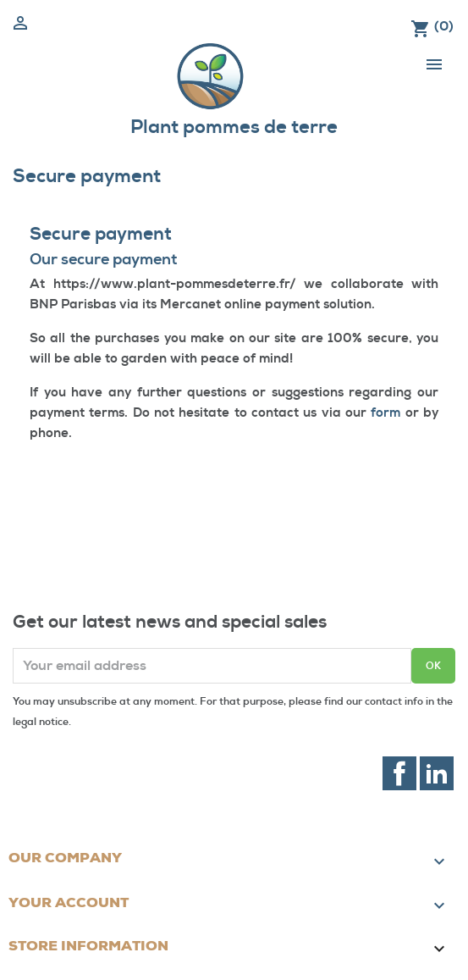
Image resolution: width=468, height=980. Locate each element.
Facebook (399, 773)
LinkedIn (437, 773)
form (385, 413)
